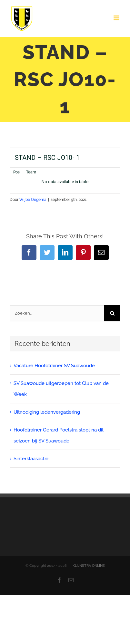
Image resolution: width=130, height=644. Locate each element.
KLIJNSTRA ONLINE (89, 566)
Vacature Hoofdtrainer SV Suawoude (54, 366)
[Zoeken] (112, 313)
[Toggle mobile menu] (117, 18)
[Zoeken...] (57, 313)
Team (31, 172)
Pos (16, 172)
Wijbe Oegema (33, 200)
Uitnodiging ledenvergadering (47, 412)
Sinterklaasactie (31, 459)
